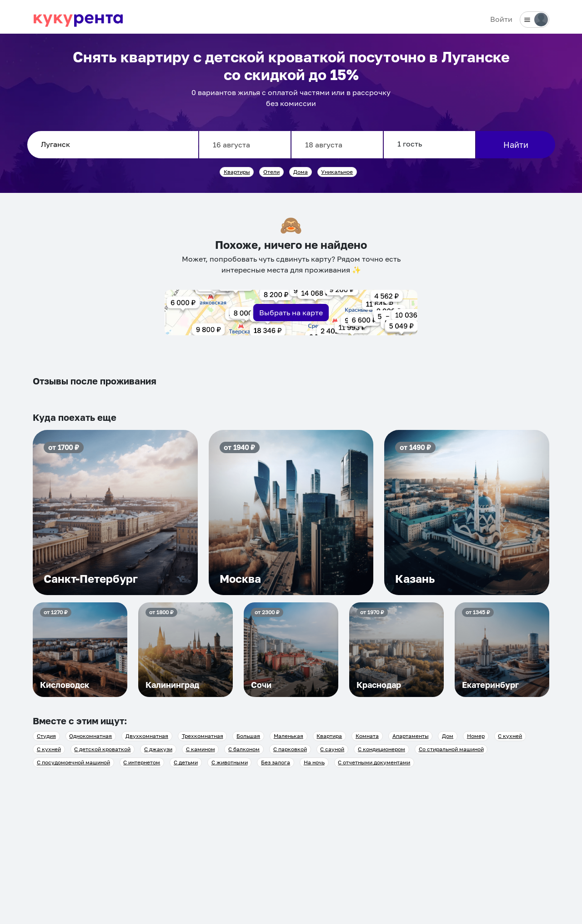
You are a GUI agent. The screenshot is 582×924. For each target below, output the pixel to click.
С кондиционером (381, 749)
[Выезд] (337, 145)
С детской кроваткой (102, 749)
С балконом (244, 749)
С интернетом (142, 762)
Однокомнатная (90, 736)
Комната (367, 736)
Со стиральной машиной (451, 749)
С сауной (332, 749)
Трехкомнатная (203, 736)
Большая (248, 736)
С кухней (510, 736)
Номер (476, 736)
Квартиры (237, 172)
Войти (501, 19)
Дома (301, 172)
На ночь (314, 762)
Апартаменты (411, 736)
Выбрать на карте (291, 313)
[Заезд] (245, 145)
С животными (230, 762)
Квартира (329, 736)
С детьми (186, 762)
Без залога (276, 762)
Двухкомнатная (147, 736)
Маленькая (288, 736)
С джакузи (158, 749)
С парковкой (290, 749)
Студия (46, 736)
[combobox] (113, 145)
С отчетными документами (374, 762)
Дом (448, 736)
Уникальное (337, 172)
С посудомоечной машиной (73, 762)
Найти (516, 145)
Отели (271, 172)
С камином (201, 749)
